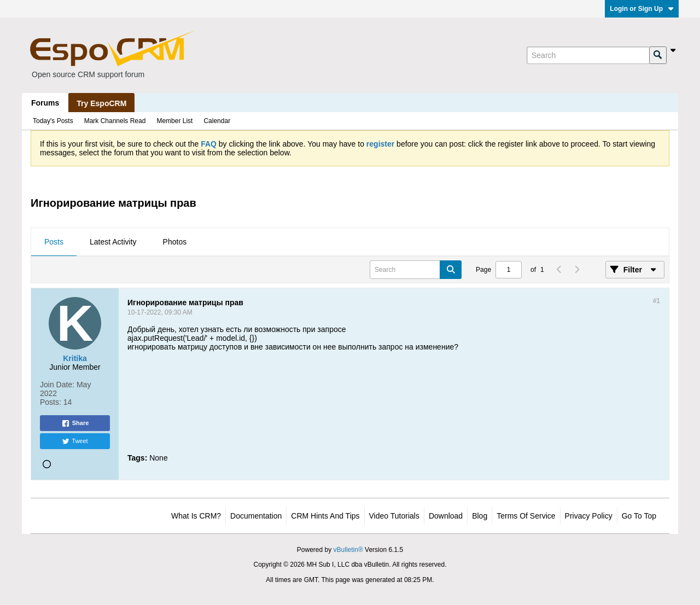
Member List (174, 121)
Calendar (217, 121)
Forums (45, 103)
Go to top (639, 516)
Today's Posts (53, 121)
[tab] (54, 242)
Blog (480, 516)
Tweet (75, 441)
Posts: (51, 402)
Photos (175, 242)
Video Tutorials (394, 516)
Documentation (256, 516)
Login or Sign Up (642, 9)
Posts (54, 242)
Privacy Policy (589, 516)
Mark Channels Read (115, 121)
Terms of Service (526, 516)
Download (446, 516)
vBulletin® (348, 550)
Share (75, 423)
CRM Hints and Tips (325, 516)
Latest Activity (113, 242)
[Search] (588, 55)
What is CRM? (196, 516)
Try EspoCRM (101, 103)
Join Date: (57, 385)
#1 (657, 301)
